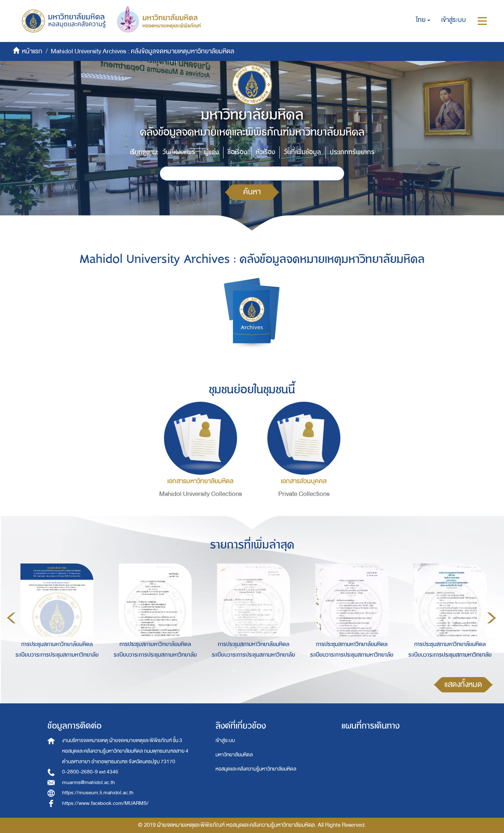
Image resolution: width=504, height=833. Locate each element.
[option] (55, 617)
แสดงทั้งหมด (463, 685)
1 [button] (235, 671)
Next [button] (492, 618)
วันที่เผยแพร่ (179, 152)
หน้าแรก (32, 51)
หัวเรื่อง (265, 152)
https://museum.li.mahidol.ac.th (98, 793)
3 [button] (257, 671)
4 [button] (268, 671)
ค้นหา (252, 192)
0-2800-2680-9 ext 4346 (90, 772)
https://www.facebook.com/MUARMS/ (105, 803)
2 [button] (246, 671)
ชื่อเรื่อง (237, 152)
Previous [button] (11, 618)
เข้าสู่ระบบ (225, 740)
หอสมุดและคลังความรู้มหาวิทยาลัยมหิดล (256, 769)
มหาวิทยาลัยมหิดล (234, 755)
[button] (423, 20)
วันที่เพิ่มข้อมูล (302, 152)
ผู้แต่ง (211, 152)
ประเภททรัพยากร (352, 152)
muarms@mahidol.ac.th (89, 782)
